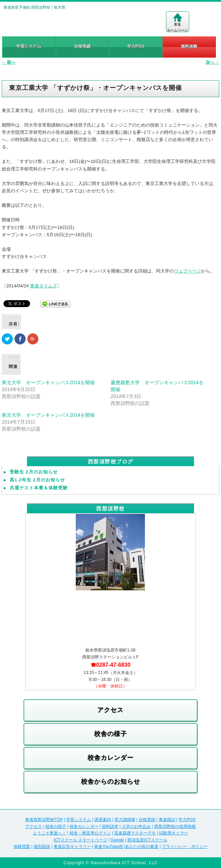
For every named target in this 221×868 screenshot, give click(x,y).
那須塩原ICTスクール (147, 840)
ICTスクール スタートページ (80, 840)
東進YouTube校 (108, 847)
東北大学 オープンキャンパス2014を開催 (48, 382)
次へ (213, 62)
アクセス (110, 710)
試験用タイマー (174, 833)
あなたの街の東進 (142, 847)
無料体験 (189, 46)
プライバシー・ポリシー (185, 847)
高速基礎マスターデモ (135, 833)
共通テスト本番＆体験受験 (39, 488)
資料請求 (110, 827)
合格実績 (82, 46)
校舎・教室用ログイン (90, 833)
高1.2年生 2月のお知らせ (37, 480)
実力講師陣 (125, 820)
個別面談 (42, 847)
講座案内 (103, 820)
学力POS (136, 46)
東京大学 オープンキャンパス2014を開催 (48, 415)
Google (117, 840)
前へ (8, 62)
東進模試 (167, 820)
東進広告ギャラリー (72, 847)
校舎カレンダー (110, 758)
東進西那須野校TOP (44, 820)
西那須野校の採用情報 (175, 827)
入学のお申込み (136, 827)
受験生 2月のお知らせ (34, 472)
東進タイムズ (44, 286)
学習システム (29, 46)
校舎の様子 (110, 734)
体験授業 (22, 847)
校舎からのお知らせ (110, 782)
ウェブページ (187, 271)
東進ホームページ (177, 22)
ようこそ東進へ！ (49, 833)
